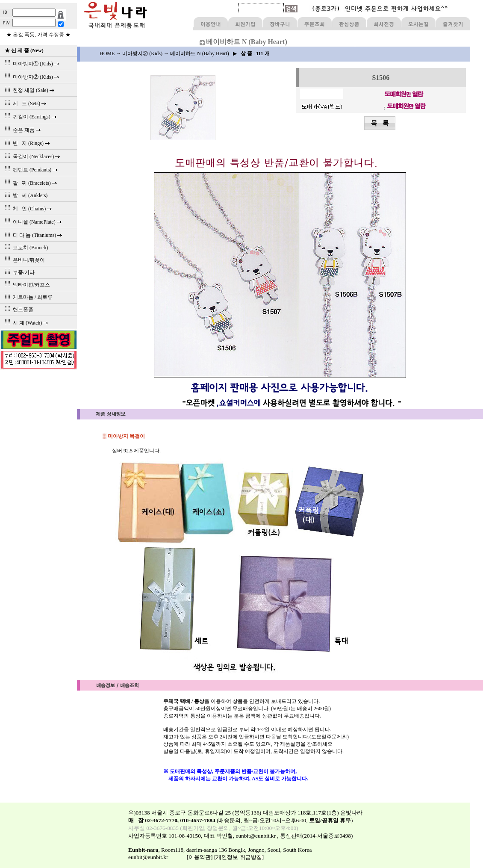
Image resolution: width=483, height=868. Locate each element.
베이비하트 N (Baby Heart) (200, 53)
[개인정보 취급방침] (239, 857)
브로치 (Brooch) (25, 248)
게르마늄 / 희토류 (27, 297)
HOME (107, 53)
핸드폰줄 (18, 310)
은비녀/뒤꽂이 (24, 260)
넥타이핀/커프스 (26, 285)
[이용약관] (200, 857)
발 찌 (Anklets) (25, 195)
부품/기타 (18, 272)
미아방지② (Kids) (142, 53)
